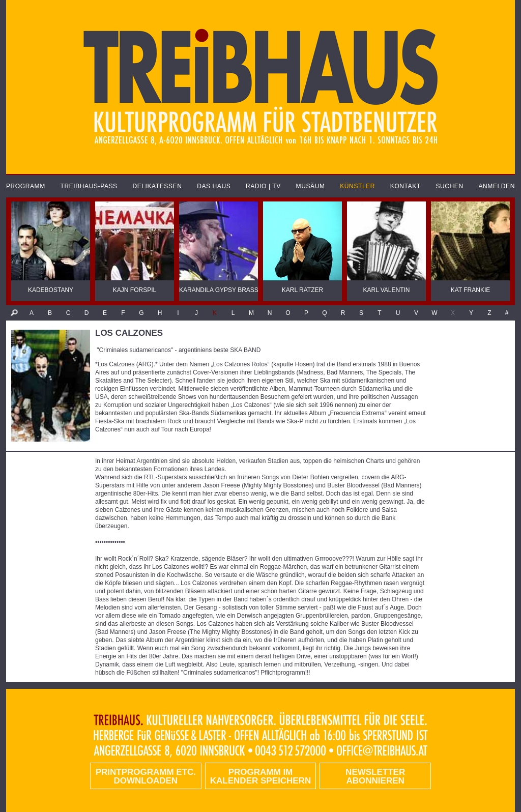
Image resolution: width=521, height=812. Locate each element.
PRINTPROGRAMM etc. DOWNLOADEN (146, 776)
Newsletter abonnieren (375, 776)
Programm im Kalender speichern (260, 776)
